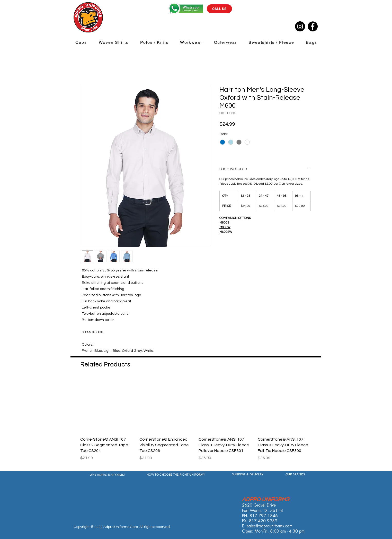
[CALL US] (219, 9)
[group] (196, 423)
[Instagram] (300, 26)
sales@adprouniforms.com (270, 526)
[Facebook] (313, 26)
